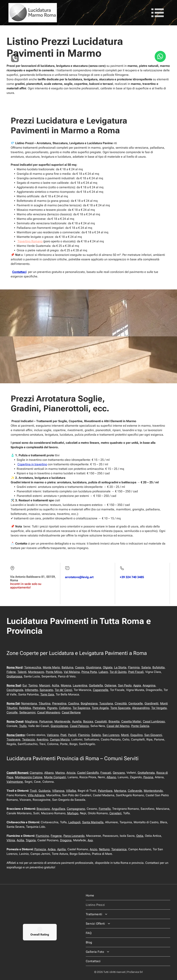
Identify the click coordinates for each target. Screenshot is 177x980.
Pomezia (40, 849)
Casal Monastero (49, 712)
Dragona (66, 840)
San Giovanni (153, 735)
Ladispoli (74, 822)
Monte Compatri (55, 777)
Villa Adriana (36, 795)
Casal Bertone (71, 712)
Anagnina (149, 685)
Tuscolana (106, 703)
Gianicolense (59, 726)
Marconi (45, 685)
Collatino (65, 708)
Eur (25, 685)
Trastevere (14, 739)
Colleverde (135, 791)
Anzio (93, 849)
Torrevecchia (33, 667)
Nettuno (104, 849)
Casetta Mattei (131, 721)
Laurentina (80, 685)
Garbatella (96, 685)
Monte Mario (51, 667)
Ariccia (71, 773)
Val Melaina (72, 672)
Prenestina (59, 703)
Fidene (11, 672)
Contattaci (19, 272)
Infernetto (31, 690)
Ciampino (36, 773)
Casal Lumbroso (154, 721)
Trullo (23, 726)
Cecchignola (15, 690)
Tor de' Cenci (63, 690)
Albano (49, 773)
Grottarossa (14, 676)
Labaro (103, 672)
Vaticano (53, 735)
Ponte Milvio (54, 672)
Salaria (146, 667)
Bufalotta (159, 667)
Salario (96, 735)
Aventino (42, 739)
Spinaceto (46, 690)
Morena (66, 685)
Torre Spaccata (120, 708)
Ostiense (110, 685)
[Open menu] (158, 13)
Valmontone (15, 782)
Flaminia (134, 667)
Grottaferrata (146, 773)
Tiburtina (45, 703)
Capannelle (101, 690)
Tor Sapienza (81, 708)
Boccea (88, 721)
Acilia (55, 685)
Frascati (106, 773)
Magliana (31, 721)
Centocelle (136, 703)
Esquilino (137, 735)
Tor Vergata (159, 708)
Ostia (140, 836)
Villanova (58, 791)
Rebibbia (25, 708)
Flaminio (84, 735)
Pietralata (39, 708)
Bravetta (114, 721)
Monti (125, 735)
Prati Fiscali (136, 672)
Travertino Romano (30, 241)
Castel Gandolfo (88, 773)
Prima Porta (89, 672)
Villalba (71, 791)
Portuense (46, 721)
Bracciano (43, 809)
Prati (63, 735)
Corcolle (12, 712)
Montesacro (36, 672)
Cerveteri (115, 813)
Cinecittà (121, 703)
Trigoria (31, 840)
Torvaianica (119, 849)
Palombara (105, 791)
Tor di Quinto (118, 672)
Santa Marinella (93, 822)
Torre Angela (100, 708)
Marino (60, 773)
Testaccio (29, 739)
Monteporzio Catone (29, 777)
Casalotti (101, 721)
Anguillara (58, 809)
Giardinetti (151, 703)
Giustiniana (94, 667)
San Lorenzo (111, 735)
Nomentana (29, 703)
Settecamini (27, 712)
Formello (105, 809)
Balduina (67, 667)
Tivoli (33, 791)
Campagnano (76, 809)
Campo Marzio (60, 739)
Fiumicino (42, 836)
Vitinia (11, 840)
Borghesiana (89, 703)
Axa (90, 840)
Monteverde (62, 721)
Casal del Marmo (118, 726)
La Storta (120, 667)
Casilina (74, 703)
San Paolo (125, 685)
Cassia (80, 667)
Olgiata (108, 667)
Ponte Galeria (140, 726)
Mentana (120, 791)
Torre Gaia (47, 694)
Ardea (52, 849)
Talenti (22, 672)
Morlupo (73, 813)
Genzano (119, 773)
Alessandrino (141, 708)
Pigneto (52, 708)
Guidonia (44, 791)
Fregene (56, 836)
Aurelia (77, 721)
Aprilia (61, 849)
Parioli (72, 735)
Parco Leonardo (74, 836)
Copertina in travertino (32, 464)
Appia (137, 685)
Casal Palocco (79, 726)
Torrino (33, 685)
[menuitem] (128, 896)
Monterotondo (153, 791)
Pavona (148, 777)
